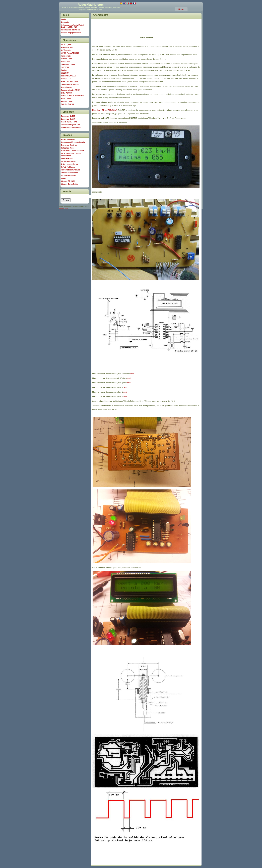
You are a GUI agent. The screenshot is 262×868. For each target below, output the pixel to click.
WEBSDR (65, 73)
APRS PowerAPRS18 (70, 53)
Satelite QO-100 (68, 104)
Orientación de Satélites (71, 127)
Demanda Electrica (69, 145)
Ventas (64, 70)
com (101, 5)
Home (181, 9)
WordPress (64, 208)
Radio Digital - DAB (69, 122)
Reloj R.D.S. (66, 79)
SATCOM (65, 67)
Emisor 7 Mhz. (67, 101)
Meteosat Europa (68, 161)
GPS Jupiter (66, 50)
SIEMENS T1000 (68, 64)
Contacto (65, 22)
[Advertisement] (146, 25)
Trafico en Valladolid (70, 173)
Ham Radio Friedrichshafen (73, 151)
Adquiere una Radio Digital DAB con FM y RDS (73, 26)
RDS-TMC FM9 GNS (69, 81)
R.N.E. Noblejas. (68, 167)
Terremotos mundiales (71, 170)
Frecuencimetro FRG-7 (71, 90)
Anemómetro (101, 15)
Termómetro (66, 56)
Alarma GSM (66, 59)
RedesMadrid (87, 5)
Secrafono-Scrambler (70, 84)
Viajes (64, 178)
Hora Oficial (66, 99)
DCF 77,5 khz (67, 44)
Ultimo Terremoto (69, 175)
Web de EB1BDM (68, 181)
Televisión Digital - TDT (71, 125)
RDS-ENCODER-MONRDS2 (73, 96)
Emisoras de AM (68, 119)
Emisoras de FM (68, 116)
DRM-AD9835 (67, 93)
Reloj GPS (65, 62)
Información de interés (71, 30)
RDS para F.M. (67, 47)
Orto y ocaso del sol (70, 164)
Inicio (63, 19)
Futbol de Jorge (68, 148)
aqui (132, 374)
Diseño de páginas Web (71, 33)
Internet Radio (67, 158)
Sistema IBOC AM (69, 76)
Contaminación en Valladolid (73, 142)
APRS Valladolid (68, 139)
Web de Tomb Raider (70, 184)
